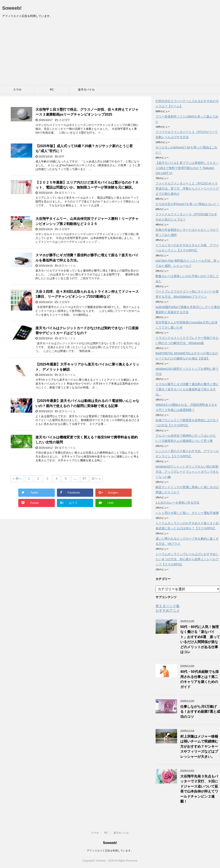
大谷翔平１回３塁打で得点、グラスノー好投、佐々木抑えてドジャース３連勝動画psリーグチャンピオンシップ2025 (87, 112)
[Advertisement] (110, 53)
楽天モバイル (86, 90)
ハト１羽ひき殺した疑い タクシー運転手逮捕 (187, 513)
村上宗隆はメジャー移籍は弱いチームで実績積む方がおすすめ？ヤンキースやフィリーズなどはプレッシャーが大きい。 (199, 746)
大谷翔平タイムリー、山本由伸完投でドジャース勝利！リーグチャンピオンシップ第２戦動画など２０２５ (87, 221)
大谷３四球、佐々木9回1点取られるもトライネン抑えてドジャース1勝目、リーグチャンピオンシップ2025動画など (87, 294)
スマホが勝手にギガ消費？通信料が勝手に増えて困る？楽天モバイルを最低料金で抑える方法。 (187, 389)
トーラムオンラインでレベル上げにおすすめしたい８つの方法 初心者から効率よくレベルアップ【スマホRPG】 (187, 559)
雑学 (62, 156)
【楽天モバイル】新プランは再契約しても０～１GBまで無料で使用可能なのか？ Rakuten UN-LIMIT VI (187, 168)
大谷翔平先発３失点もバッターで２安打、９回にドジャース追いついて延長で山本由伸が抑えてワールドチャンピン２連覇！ (199, 789)
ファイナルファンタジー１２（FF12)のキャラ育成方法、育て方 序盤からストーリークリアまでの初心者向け (187, 189)
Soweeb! (12, 8)
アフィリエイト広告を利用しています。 (110, 851)
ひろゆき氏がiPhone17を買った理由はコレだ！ (187, 204)
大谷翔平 (64, 120)
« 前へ (17, 478)
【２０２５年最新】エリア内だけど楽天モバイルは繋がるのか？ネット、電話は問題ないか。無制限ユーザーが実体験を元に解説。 (87, 185)
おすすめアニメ (168, 611)
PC (52, 90)
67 (84, 478)
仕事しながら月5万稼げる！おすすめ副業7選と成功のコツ (200, 712)
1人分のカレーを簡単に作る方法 (177, 503)
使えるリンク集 (168, 606)
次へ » (96, 478)
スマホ (17, 90)
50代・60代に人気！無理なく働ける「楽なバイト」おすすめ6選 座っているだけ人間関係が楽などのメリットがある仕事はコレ (200, 639)
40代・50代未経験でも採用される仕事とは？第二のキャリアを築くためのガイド (199, 679)
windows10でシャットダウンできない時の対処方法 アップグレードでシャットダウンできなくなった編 (187, 472)
